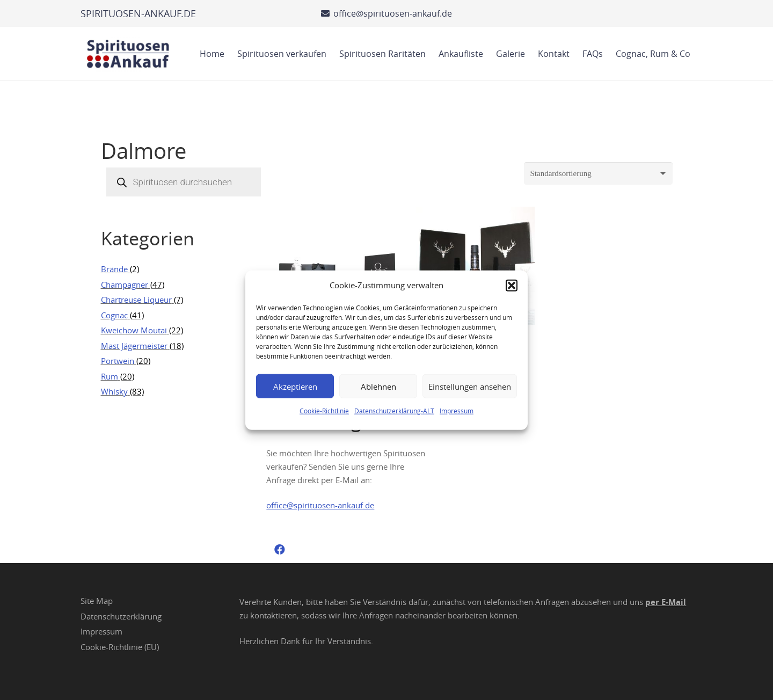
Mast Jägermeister (134, 346)
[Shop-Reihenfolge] (598, 173)
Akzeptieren (295, 386)
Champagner (125, 285)
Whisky (114, 391)
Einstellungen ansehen (470, 386)
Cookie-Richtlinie (324, 411)
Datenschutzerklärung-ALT (394, 411)
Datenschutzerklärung (121, 616)
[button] (512, 285)
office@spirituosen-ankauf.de (320, 505)
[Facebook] (280, 550)
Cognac (114, 315)
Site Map (97, 601)
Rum (110, 376)
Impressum (457, 411)
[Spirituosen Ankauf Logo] (128, 54)
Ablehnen (378, 386)
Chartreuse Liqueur (136, 300)
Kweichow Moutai (134, 330)
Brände (114, 269)
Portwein (118, 361)
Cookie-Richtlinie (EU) (120, 647)
